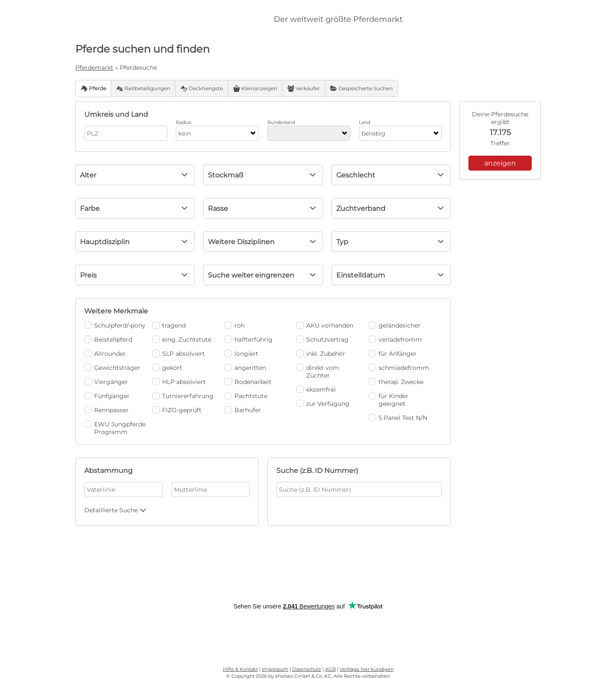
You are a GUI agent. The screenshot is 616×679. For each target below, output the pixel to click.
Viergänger (106, 382)
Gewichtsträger (112, 368)
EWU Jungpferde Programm (115, 428)
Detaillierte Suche (116, 510)
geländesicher (395, 325)
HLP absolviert (179, 382)
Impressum (275, 669)
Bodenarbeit (248, 382)
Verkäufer (304, 89)
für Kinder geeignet (389, 400)
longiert (241, 354)
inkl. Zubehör (321, 354)
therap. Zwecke (396, 382)
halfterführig (249, 339)
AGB (330, 669)
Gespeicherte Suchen (361, 89)
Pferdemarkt (94, 68)
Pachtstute (246, 396)
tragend (169, 325)
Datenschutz (307, 669)
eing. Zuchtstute (182, 339)
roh (235, 325)
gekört (167, 368)
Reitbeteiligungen (143, 89)
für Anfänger (393, 354)
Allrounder (105, 354)
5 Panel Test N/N (398, 418)
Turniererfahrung (183, 396)
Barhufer (243, 410)
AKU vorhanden (325, 325)
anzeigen (500, 163)
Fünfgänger (107, 396)
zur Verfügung (323, 404)
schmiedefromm (399, 368)
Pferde (93, 89)
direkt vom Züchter (318, 372)
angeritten (245, 368)
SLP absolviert (179, 354)
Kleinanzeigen (255, 89)
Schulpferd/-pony (115, 325)
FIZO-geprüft (177, 410)
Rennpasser (107, 410)
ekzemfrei (316, 390)
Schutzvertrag (323, 339)
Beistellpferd (108, 339)
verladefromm (395, 339)
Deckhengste (202, 89)
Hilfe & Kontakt (240, 669)
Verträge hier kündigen (367, 669)
